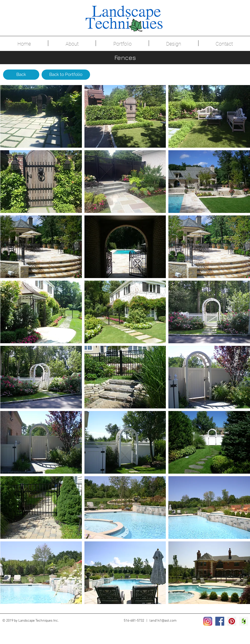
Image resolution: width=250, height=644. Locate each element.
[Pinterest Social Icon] (232, 621)
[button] (41, 116)
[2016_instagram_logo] (208, 621)
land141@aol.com (163, 621)
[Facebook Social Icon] (220, 621)
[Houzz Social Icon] (244, 621)
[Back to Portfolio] (66, 75)
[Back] (21, 75)
